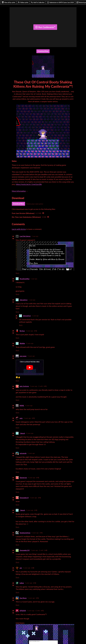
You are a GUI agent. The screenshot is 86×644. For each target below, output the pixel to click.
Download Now (43, 51)
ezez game (23, 356)
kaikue (22, 583)
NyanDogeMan (25, 279)
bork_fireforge (24, 386)
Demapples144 (25, 550)
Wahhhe (22, 343)
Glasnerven (23, 478)
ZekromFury (24, 300)
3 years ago (31, 356)
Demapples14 (24, 498)
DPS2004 (23, 611)
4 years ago (29, 406)
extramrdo (23, 453)
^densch (22, 433)
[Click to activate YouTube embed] (30, 367)
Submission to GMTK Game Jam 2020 (60, 2)
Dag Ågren (23, 598)
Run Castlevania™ (45, 27)
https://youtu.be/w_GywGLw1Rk (29, 184)
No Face (22, 331)
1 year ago (35, 236)
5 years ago (33, 498)
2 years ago (30, 331)
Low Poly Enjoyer (25, 236)
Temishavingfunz (25, 533)
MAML (22, 406)
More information (20, 191)
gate (21, 418)
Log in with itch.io (19, 229)
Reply (18, 273)
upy (21, 568)
